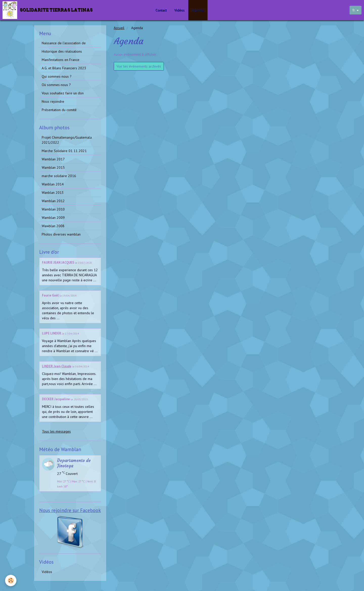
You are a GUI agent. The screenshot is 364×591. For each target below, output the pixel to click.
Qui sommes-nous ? (57, 76)
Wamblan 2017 (53, 159)
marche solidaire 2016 (59, 176)
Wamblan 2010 (53, 209)
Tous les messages (56, 431)
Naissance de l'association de (64, 43)
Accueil (119, 28)
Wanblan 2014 (53, 184)
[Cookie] (11, 581)
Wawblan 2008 (53, 226)
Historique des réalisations (62, 51)
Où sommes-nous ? (56, 85)
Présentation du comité (59, 110)
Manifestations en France (61, 60)
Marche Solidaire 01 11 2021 (64, 151)
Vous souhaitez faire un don (63, 93)
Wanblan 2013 (53, 193)
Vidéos (179, 10)
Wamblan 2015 (53, 167)
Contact (161, 10)
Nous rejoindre (53, 101)
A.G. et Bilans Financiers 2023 (64, 68)
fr (354, 10)
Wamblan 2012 (53, 201)
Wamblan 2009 (53, 218)
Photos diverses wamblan (61, 234)
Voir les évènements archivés (139, 66)
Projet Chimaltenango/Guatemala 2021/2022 (67, 140)
